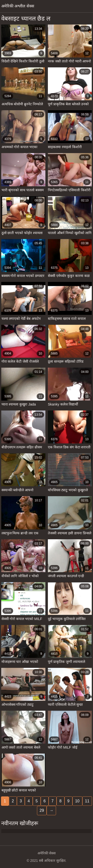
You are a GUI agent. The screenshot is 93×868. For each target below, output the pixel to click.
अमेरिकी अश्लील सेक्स (18, 6)
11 (87, 801)
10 (77, 801)
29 (42, 810)
